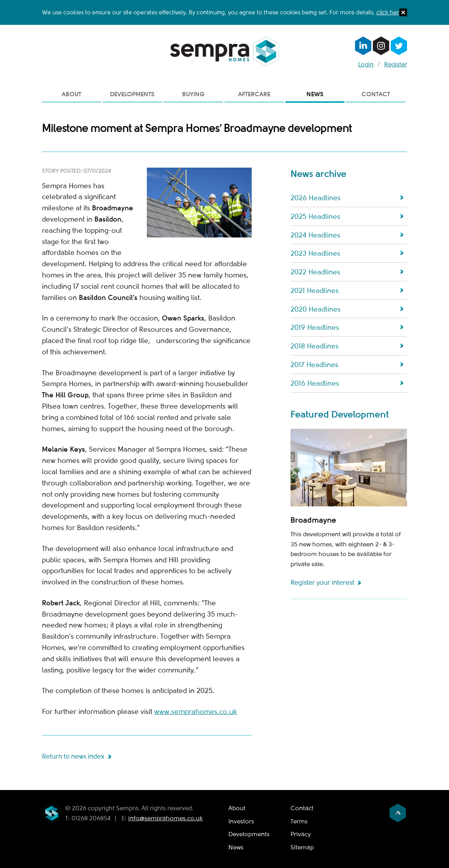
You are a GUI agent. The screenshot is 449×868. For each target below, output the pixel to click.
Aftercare (254, 94)
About (71, 94)
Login (366, 64)
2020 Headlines (316, 309)
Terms (299, 821)
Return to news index (73, 756)
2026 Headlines (316, 198)
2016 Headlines (315, 383)
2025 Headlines (315, 217)
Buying (193, 94)
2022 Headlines (315, 272)
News (315, 94)
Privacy (301, 834)
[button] (403, 14)
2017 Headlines (314, 365)
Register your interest (322, 583)
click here (390, 12)
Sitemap (302, 847)
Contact (376, 94)
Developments (132, 94)
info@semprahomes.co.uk (165, 818)
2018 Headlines (315, 346)
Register (396, 64)
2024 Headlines (315, 235)
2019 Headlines (315, 327)
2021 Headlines (315, 291)
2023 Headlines (315, 253)
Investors (241, 821)
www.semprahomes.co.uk (196, 712)
